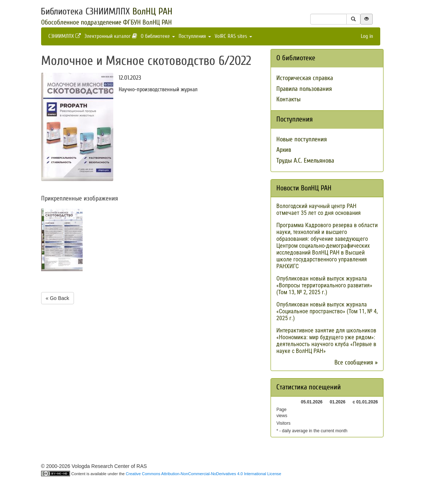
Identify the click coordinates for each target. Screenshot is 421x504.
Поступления (195, 36)
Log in (367, 36)
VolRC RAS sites (233, 36)
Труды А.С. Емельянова (305, 161)
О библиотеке (158, 36)
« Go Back (58, 298)
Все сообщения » (356, 362)
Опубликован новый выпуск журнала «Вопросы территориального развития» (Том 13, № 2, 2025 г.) (324, 285)
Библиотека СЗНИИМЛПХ (107, 12)
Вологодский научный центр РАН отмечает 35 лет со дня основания (319, 209)
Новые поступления (302, 139)
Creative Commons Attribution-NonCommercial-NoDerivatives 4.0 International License (204, 474)
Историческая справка (305, 78)
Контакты (288, 99)
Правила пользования (304, 89)
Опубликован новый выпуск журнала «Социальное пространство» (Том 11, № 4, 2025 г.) (327, 311)
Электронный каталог (111, 36)
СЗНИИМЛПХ (65, 36)
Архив (284, 150)
